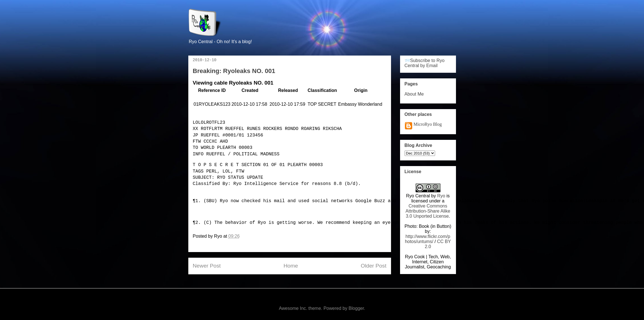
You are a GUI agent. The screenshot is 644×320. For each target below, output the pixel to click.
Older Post (374, 266)
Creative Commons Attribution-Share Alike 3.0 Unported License (428, 211)
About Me (414, 94)
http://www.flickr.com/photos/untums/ (428, 239)
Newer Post (207, 266)
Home (291, 266)
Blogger (356, 308)
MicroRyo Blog (428, 124)
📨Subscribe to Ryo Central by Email (425, 63)
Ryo (441, 196)
